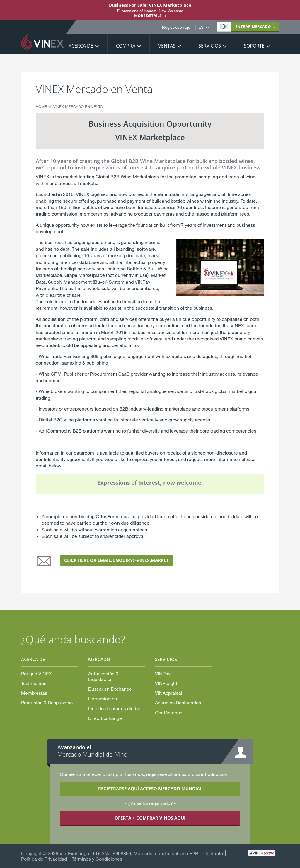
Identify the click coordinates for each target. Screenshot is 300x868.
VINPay (163, 673)
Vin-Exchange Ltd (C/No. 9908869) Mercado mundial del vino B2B (129, 853)
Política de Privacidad (44, 859)
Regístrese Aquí (177, 27)
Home (41, 106)
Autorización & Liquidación (103, 676)
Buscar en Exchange (110, 689)
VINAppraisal (169, 693)
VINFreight (166, 683)
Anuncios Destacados (178, 702)
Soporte (254, 46)
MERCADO (246, 26)
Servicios (210, 46)
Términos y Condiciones (97, 859)
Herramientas (103, 698)
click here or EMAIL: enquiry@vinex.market (116, 560)
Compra (126, 46)
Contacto (213, 853)
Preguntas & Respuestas (47, 702)
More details (148, 16)
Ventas (167, 46)
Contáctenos (169, 712)
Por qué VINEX (36, 673)
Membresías (34, 693)
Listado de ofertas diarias (115, 708)
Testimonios (34, 683)
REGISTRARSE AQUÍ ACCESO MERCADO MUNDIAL (150, 789)
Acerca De (81, 46)
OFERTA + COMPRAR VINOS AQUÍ (150, 818)
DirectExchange (105, 718)
